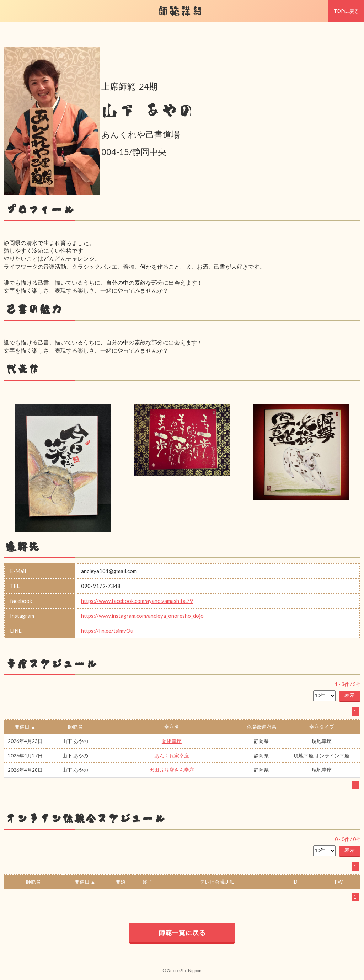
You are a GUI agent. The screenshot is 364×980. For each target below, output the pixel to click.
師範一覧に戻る (182, 932)
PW (339, 882)
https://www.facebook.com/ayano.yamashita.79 (137, 601)
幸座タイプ (322, 727)
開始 (121, 882)
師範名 (75, 727)
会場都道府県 (261, 727)
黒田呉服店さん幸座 (172, 770)
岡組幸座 (172, 741)
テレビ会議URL (217, 882)
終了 (148, 882)
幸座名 (172, 727)
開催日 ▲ (25, 727)
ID (295, 882)
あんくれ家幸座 (172, 756)
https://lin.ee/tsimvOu (107, 631)
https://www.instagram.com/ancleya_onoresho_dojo (142, 616)
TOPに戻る (346, 11)
